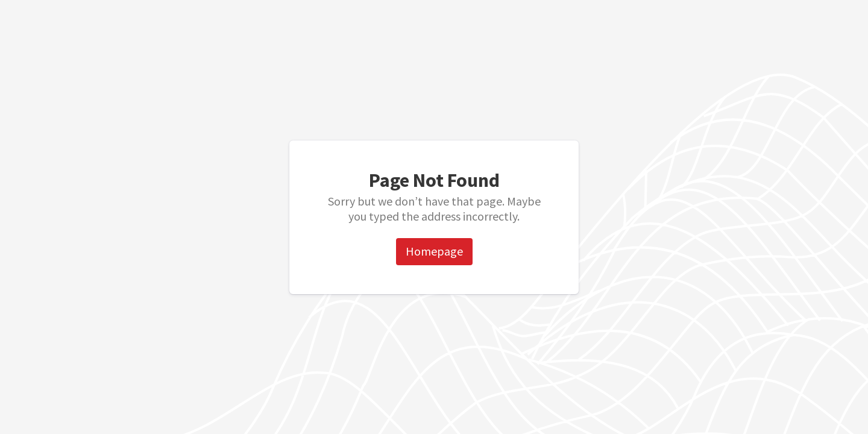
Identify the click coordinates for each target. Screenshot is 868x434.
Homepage (434, 251)
